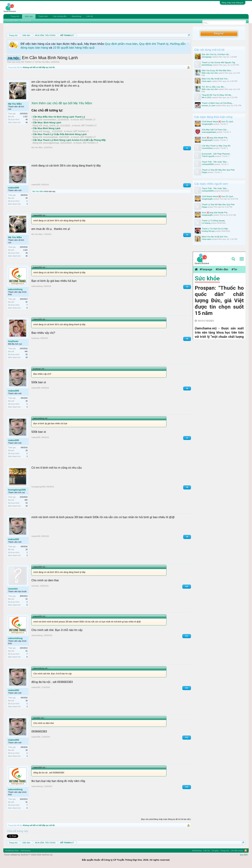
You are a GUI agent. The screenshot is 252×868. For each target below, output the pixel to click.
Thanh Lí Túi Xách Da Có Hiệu (215, 229)
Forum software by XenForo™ (29, 855)
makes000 (13, 188)
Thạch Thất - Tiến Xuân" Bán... (215, 162)
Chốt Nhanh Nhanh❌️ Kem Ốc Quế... (218, 122)
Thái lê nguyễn (208, 156)
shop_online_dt (51, 126)
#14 (187, 787)
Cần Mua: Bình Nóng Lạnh (47, 123)
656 (26, 500)
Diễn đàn (29, 16)
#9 (187, 537)
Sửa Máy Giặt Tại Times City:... (215, 130)
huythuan (13, 341)
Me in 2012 (207, 97)
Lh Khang (206, 223)
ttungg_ (47, 131)
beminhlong (207, 65)
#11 (187, 636)
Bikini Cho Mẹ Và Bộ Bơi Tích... (216, 79)
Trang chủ (15, 16)
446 (26, 352)
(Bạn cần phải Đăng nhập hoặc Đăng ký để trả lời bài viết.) (166, 819)
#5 (187, 339)
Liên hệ (90, 16)
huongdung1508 (17, 490)
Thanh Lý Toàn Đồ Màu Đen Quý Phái (218, 170)
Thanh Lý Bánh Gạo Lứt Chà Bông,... (218, 103)
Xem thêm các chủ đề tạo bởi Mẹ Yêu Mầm (62, 103)
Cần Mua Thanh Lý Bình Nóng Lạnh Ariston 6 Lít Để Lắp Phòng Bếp (69, 140)
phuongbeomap (51, 143)
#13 (187, 737)
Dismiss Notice (188, 43)
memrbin (13, 589)
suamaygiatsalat (209, 132)
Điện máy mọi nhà (210, 73)
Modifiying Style (12, 851)
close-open (207, 81)
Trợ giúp (215, 851)
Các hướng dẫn (60, 16)
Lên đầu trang (237, 851)
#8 (187, 487)
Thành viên (43, 16)
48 (27, 123)
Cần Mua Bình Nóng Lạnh (47, 128)
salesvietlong (15, 289)
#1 (187, 148)
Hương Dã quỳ (208, 231)
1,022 (25, 117)
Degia (204, 172)
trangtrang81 (207, 124)
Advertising (76, 16)
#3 (187, 235)
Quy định (244, 855)
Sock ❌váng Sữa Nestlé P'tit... (215, 138)
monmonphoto (50, 137)
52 (27, 599)
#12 (187, 688)
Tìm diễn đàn (12, 21)
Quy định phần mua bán (121, 44)
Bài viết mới (26, 21)
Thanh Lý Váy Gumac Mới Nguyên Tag (219, 62)
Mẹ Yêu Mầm (44, 62)
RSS (246, 851)
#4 (187, 287)
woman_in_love (209, 105)
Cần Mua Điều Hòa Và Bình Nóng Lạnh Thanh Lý (59, 117)
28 (27, 198)
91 (27, 302)
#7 (187, 438)
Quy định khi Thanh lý (154, 44)
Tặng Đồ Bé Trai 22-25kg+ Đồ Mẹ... (217, 95)
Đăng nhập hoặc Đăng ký (233, 3)
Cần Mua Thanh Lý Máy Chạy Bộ (216, 146)
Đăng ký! (219, 33)
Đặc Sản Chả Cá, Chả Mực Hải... (216, 54)
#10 (187, 586)
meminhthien (50, 120)
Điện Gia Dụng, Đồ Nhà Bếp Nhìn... (217, 70)
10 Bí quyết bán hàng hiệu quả (74, 48)
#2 (187, 185)
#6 (187, 388)
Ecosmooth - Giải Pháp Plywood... (217, 154)
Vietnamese (25, 851)
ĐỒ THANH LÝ (28, 62)
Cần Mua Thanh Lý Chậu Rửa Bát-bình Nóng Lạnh (60, 134)
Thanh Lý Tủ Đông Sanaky (213, 221)
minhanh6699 (208, 164)
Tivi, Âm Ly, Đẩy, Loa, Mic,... (214, 87)
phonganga (207, 57)
